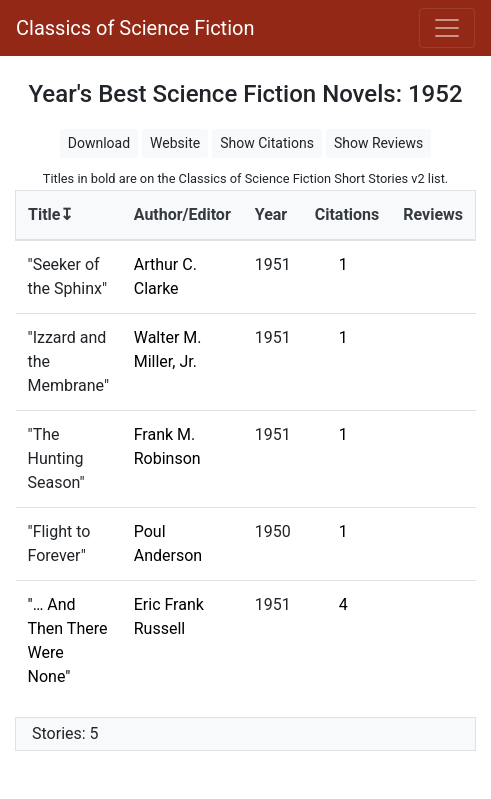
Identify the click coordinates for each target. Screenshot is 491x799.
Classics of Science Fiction (135, 28)
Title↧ (50, 214)
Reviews (433, 214)
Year (271, 214)
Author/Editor (182, 214)
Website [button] (175, 143)
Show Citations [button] (267, 143)
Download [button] (99, 143)
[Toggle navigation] (447, 28)
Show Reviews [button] (378, 143)
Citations (347, 214)
